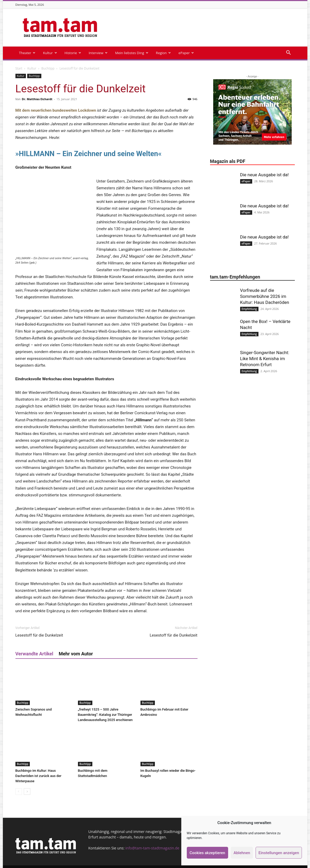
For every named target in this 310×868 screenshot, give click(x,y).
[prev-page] (19, 785)
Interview (98, 53)
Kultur (50, 53)
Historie (73, 53)
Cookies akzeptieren (207, 853)
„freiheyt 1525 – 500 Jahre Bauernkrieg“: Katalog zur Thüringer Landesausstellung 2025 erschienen (105, 708)
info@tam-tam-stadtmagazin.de (152, 841)
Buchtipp (48, 68)
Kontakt (164, 863)
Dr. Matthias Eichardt (37, 99)
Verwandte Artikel (34, 647)
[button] (289, 53)
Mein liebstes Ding (132, 53)
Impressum (145, 863)
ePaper (186, 53)
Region (163, 53)
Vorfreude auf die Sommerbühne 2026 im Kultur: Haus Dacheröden (265, 296)
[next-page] (27, 785)
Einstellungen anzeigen (279, 853)
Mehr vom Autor (76, 647)
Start (19, 68)
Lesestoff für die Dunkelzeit (39, 628)
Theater (27, 53)
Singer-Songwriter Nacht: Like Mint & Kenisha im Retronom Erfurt (265, 359)
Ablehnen (242, 853)
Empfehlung (249, 309)
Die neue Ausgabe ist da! (264, 175)
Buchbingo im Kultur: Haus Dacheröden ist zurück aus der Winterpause (38, 769)
